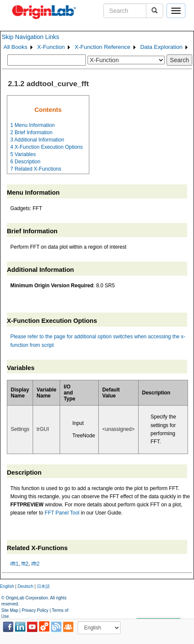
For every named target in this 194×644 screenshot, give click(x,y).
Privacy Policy (35, 610)
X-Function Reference (103, 47)
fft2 (25, 564)
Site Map (10, 610)
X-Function (51, 47)
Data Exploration (162, 47)
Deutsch (26, 586)
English (7, 586)
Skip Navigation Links (30, 37)
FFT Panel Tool (62, 513)
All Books (15, 47)
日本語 (43, 586)
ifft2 (35, 564)
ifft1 (14, 564)
